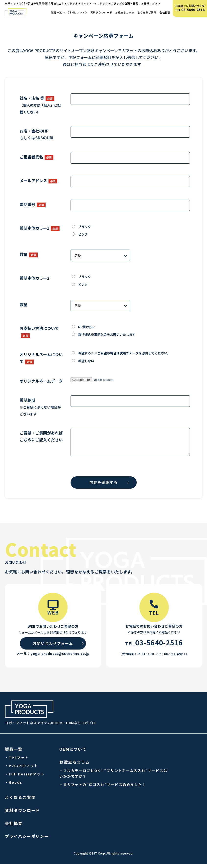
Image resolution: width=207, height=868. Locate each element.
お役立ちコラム (125, 12)
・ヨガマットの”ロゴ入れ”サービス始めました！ (103, 788)
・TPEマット (17, 761)
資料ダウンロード (101, 12)
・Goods (14, 786)
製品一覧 (58, 12)
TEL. (190, 10)
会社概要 (165, 12)
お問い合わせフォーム (53, 647)
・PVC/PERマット (21, 769)
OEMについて (77, 12)
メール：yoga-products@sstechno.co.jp (53, 657)
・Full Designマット (25, 778)
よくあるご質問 (147, 12)
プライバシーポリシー (27, 840)
